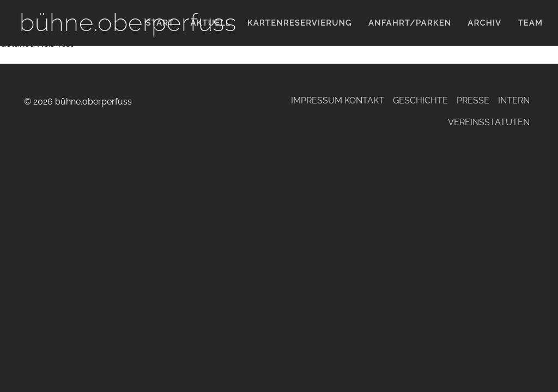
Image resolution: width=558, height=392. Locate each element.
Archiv (484, 23)
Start (160, 23)
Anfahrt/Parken (410, 23)
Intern (514, 100)
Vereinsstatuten (489, 122)
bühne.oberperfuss (128, 23)
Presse (473, 100)
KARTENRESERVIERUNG (300, 23)
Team (530, 23)
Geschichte (420, 100)
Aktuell (210, 23)
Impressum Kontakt (338, 100)
